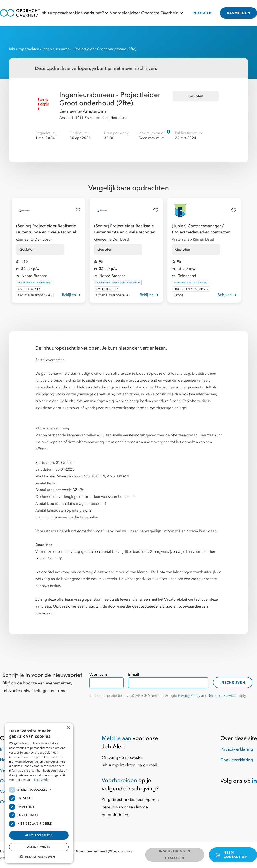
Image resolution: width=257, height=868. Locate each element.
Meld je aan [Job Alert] (116, 738)
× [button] (68, 728)
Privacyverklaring (237, 749)
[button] (39, 857)
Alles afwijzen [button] (39, 847)
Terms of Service (222, 696)
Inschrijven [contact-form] (233, 682)
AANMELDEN (238, 13)
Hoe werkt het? (92, 13)
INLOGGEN (202, 13)
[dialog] (39, 793)
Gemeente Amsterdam (83, 111)
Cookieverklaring (237, 760)
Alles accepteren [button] (39, 835)
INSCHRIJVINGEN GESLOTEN (175, 855)
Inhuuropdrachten (58, 13)
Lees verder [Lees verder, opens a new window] (42, 780)
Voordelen (120, 13)
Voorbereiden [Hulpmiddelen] (119, 780)
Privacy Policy (189, 696)
